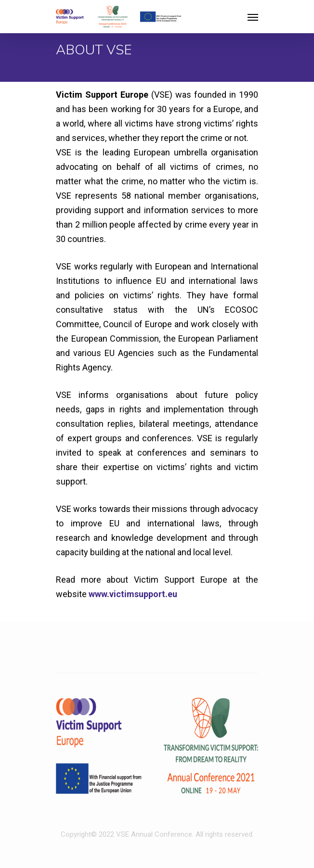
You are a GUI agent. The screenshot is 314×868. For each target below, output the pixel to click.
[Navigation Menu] (253, 17)
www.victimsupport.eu (133, 594)
